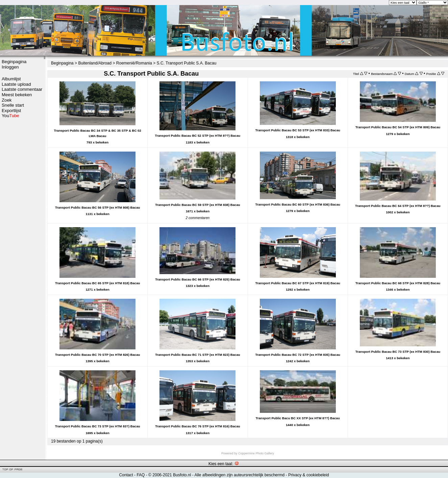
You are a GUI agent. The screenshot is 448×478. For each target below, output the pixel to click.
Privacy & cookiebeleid (309, 475)
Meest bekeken (17, 95)
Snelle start (13, 105)
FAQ (141, 475)
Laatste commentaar (22, 89)
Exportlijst (11, 111)
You (10, 116)
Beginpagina (14, 62)
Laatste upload (16, 84)
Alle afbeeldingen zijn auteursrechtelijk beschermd (239, 475)
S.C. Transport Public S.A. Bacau (187, 63)
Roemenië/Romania (134, 63)
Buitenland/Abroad (95, 63)
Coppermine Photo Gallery (256, 453)
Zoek (7, 100)
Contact (126, 475)
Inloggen (10, 67)
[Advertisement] (22, 225)
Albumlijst (11, 79)
